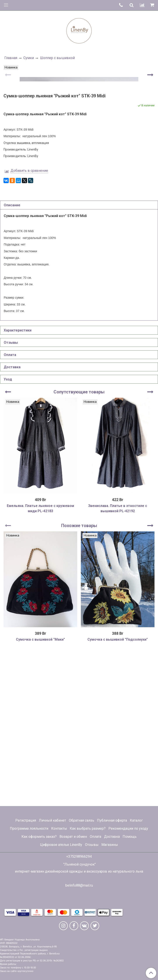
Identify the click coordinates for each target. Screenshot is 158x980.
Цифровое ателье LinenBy (61, 845)
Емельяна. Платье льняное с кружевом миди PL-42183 (40, 660)
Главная (11, 58)
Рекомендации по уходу (128, 828)
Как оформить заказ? (39, 837)
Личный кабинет (52, 820)
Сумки (29, 58)
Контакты (59, 828)
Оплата (95, 837)
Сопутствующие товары (79, 543)
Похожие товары (79, 677)
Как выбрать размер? (88, 828)
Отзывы (92, 845)
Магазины (110, 845)
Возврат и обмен (73, 837)
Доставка (112, 837)
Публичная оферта (112, 820)
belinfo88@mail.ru (79, 885)
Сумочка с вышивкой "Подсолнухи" (118, 791)
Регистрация (26, 820)
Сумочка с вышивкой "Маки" (40, 791)
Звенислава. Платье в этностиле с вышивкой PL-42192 (118, 660)
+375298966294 (79, 856)
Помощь (130, 837)
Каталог (136, 820)
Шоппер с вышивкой (57, 58)
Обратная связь (82, 820)
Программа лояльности (29, 828)
